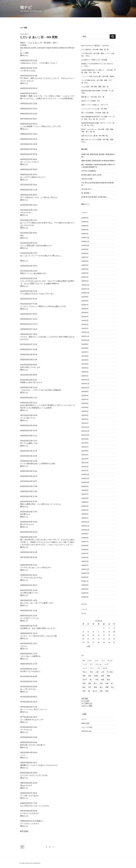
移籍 (95, 687)
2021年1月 (85, 471)
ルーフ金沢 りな (87, 703)
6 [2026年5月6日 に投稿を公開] (93, 632)
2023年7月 (85, 352)
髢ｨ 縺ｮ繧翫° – (86, 193)
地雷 (103, 676)
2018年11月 (85, 573)
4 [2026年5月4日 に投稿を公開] (83, 632)
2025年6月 (85, 261)
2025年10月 (85, 245)
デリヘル (98, 664)
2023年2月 (85, 372)
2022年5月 (85, 407)
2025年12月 (85, 238)
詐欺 (101, 691)
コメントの (87, 727)
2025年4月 (85, 269)
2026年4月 (85, 222)
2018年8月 (85, 577)
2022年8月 (85, 396)
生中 (90, 687)
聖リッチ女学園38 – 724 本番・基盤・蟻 (95, 113)
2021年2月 (85, 467)
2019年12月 (85, 522)
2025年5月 (85, 265)
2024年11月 (85, 289)
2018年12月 (85, 569)
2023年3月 (85, 368)
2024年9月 (85, 297)
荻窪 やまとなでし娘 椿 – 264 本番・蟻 (94, 136)
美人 (113, 687)
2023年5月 (85, 360)
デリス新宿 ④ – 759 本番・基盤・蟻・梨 (95, 50)
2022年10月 (85, 388)
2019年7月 (85, 542)
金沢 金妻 (85, 698)
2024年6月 (85, 309)
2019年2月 (85, 561)
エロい (97, 661)
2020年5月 (85, 502)
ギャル (110, 661)
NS (84, 661)
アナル (90, 661)
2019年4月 (85, 553)
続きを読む (24, 831)
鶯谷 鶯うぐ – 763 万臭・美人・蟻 (93, 97)
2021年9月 (85, 439)
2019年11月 (85, 526)
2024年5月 (85, 313)
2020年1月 (85, 518)
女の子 (85, 680)
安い (91, 680)
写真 (84, 676)
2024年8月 (85, 301)
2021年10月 (85, 435)
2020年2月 (85, 514)
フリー (92, 668)
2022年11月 (85, 384)
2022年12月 (85, 380)
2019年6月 (85, 546)
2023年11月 (85, 336)
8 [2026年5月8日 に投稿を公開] (104, 632)
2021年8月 (85, 443)
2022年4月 (85, 411)
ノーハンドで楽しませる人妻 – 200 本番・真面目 (98, 76)
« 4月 (88, 646)
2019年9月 (85, 534)
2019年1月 (85, 565)
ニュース (84, 609)
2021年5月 (85, 455)
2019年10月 (85, 530)
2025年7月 (85, 257)
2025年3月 (85, 273)
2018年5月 (85, 589)
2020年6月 (85, 498)
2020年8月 (85, 490)
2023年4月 (85, 364)
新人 (95, 683)
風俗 (107, 691)
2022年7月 (85, 399)
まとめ (84, 613)
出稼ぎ (96, 676)
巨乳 (97, 680)
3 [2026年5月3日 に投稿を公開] (114, 628)
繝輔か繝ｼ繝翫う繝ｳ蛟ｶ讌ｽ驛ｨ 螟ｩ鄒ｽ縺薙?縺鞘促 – (99, 161)
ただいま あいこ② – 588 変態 (39, 37)
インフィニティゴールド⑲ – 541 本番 (94, 109)
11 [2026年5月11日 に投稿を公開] (83, 635)
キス (103, 661)
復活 (108, 680)
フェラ (85, 668)
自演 (84, 691)
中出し (85, 672)
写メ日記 (110, 672)
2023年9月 (85, 344)
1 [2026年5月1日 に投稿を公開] (104, 628)
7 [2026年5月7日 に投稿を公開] (99, 632)
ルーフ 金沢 (85, 701)
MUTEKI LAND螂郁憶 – (89, 171)
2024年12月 (85, 285)
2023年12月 (85, 332)
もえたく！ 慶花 (87, 706)
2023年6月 (85, 356)
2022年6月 (85, 403)
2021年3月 (85, 463)
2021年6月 (85, 451)
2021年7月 (85, 447)
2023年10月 (85, 340)
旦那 (101, 683)
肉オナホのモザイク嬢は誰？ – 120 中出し (96, 46)
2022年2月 (85, 419)
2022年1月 (85, 423)
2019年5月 (85, 550)
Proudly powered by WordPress (30, 863)
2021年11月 (85, 431)
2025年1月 (85, 281)
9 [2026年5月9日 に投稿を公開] (109, 632)
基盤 (108, 676)
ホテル (105, 668)
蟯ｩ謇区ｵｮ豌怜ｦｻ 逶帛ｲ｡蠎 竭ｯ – (92, 175)
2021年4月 (85, 459)
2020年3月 (85, 510)
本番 (107, 683)
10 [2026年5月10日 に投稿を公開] (114, 632)
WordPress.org (86, 731)
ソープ (85, 664)
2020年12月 (85, 474)
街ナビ (26, 7)
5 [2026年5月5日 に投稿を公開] (88, 632)
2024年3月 (85, 320)
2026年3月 (85, 226)
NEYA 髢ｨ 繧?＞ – (87, 189)
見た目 (95, 691)
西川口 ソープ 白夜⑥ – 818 (91, 101)
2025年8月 (85, 253)
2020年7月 (85, 494)
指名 (90, 683)
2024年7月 (85, 305)
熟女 (84, 687)
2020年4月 (85, 506)
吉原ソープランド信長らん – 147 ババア (95, 105)
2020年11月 (85, 478)
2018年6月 (85, 585)
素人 (101, 687)
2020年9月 (85, 486)
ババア (106, 664)
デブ (91, 664)
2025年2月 (85, 277)
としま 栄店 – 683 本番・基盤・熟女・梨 (95, 87)
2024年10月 (85, 293)
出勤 (90, 676)
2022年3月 (85, 415)
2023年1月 (85, 376)
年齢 (103, 680)
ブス (98, 668)
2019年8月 (85, 538)
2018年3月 (85, 597)
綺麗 (107, 687)
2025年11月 (85, 241)
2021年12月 (85, 427)
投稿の (85, 723)
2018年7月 (85, 581)
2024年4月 (85, 317)
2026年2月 (85, 230)
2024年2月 (85, 324)
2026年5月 (85, 218)
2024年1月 (85, 328)
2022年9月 (85, 392)
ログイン (84, 719)
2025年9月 (85, 249)
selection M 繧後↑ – (88, 179)
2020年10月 (85, 482)
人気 (103, 672)
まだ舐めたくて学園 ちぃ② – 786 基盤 (94, 60)
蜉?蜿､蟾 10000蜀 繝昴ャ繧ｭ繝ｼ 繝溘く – (95, 197)
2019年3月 (85, 557)
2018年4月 (85, 593)
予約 (91, 672)
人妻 (97, 672)
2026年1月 (85, 234)
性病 (84, 683)
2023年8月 (85, 348)
